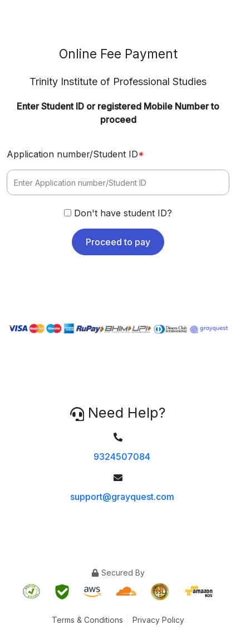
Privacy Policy (158, 620)
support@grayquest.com (122, 497)
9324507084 (122, 457)
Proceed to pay (118, 242)
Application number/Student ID (75, 154)
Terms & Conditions (87, 620)
